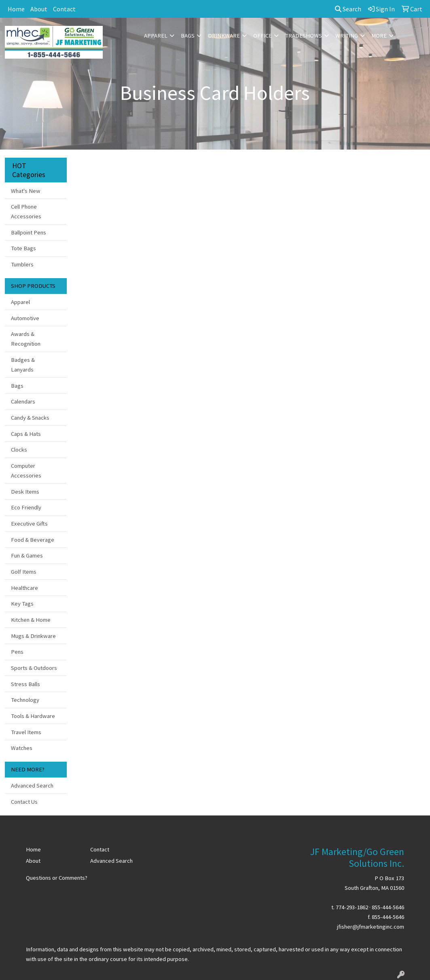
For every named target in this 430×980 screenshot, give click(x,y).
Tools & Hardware (33, 716)
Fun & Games (27, 555)
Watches (22, 748)
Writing (347, 36)
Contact (64, 9)
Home (16, 9)
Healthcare (24, 588)
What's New (26, 191)
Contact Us (24, 802)
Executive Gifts (29, 524)
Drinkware (224, 36)
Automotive (25, 318)
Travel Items (26, 732)
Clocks (19, 450)
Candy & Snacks (30, 418)
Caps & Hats (26, 434)
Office (263, 36)
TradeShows (304, 36)
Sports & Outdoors (34, 668)
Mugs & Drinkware (33, 636)
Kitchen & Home (31, 620)
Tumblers (22, 264)
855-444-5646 (388, 907)
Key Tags (22, 604)
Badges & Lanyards (23, 365)
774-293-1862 (352, 907)
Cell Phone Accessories (26, 211)
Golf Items (24, 572)
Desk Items (25, 492)
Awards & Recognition (26, 339)
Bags (188, 36)
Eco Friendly (26, 507)
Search (348, 9)
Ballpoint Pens (29, 232)
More (379, 36)
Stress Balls (25, 684)
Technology (25, 700)
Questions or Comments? (57, 878)
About (39, 9)
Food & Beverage (33, 540)
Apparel (156, 36)
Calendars (23, 401)
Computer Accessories (26, 471)
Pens (17, 652)
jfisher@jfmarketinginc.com (371, 927)
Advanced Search (32, 786)
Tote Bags (23, 248)
